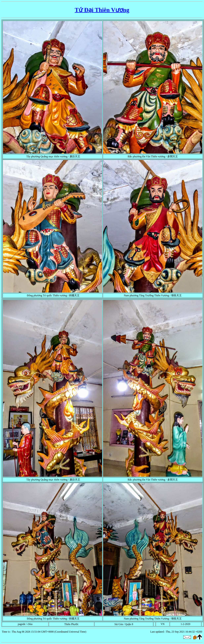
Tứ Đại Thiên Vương (102, 10)
